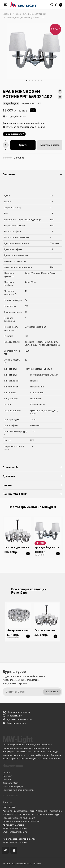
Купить (23, 145)
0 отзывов (19, 158)
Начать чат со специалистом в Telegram (26, 127)
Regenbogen (11, 103)
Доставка (9, 476)
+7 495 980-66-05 (11, 842)
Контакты (7, 802)
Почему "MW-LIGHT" (15, 494)
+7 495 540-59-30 (11, 829)
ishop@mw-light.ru (18, 832)
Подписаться (52, 692)
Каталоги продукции (13, 787)
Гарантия (7, 780)
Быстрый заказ (50, 145)
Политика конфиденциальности (18, 790)
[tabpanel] (35, 51)
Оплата (7, 485)
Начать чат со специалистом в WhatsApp (26, 124)
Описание (9, 174)
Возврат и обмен (11, 783)
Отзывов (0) (10, 467)
